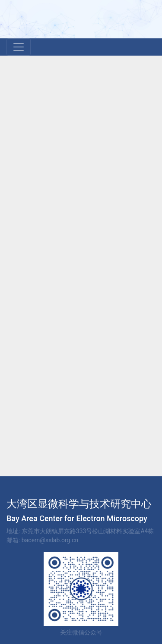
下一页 (142, 382)
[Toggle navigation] (19, 47)
